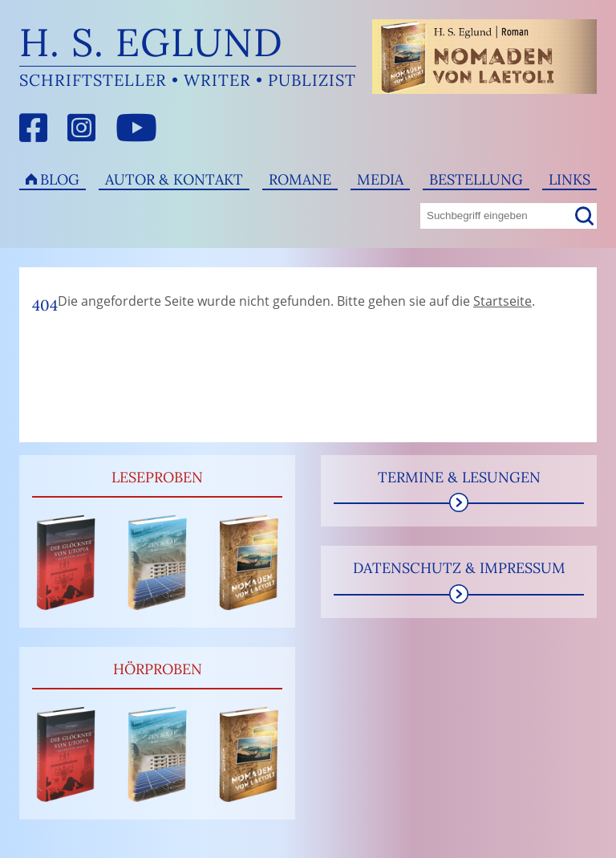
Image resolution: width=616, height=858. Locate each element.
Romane (300, 179)
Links (569, 179)
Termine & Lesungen (459, 477)
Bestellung (476, 179)
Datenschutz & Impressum (459, 568)
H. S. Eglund (151, 42)
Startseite (503, 301)
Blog (60, 179)
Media (380, 179)
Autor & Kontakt (174, 179)
